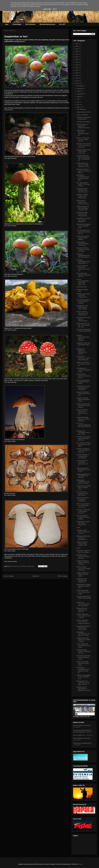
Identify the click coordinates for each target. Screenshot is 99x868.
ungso (78, 528)
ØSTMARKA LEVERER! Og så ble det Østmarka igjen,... (83, 178)
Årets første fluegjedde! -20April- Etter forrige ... (84, 331)
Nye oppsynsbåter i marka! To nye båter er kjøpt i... (83, 184)
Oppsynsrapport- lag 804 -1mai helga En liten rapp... (83, 325)
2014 (77, 76)
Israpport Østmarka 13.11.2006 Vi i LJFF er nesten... (84, 616)
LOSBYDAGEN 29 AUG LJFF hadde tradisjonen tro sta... (83, 165)
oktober (79, 91)
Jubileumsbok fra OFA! (83, 112)
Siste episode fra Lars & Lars (82, 725)
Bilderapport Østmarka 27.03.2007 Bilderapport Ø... (83, 538)
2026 (77, 44)
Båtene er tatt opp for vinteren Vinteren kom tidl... (83, 140)
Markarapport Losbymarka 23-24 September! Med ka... (83, 670)
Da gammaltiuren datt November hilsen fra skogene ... (83, 405)
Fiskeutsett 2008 (82, 287)
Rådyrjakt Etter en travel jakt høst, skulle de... (82, 610)
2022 (77, 54)
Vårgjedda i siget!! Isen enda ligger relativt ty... (83, 345)
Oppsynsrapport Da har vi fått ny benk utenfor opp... (84, 151)
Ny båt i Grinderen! (82, 115)
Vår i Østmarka (81, 109)
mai (78, 104)
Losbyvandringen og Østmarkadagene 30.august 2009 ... (83, 208)
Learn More (47, 9)
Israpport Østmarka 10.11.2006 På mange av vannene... (84, 622)
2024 (77, 49)
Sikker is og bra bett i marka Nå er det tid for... (83, 364)
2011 (77, 84)
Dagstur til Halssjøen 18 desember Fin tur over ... (83, 394)
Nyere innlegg (9, 576)
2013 (77, 78)
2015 (77, 73)
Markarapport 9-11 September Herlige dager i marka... (83, 683)
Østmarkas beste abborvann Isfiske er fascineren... (83, 557)
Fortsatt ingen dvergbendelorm (82, 743)
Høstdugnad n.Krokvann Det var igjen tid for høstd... (83, 634)
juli (78, 99)
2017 (77, 68)
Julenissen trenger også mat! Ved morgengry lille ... (82, 214)
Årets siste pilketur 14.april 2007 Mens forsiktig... (83, 517)
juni (78, 102)
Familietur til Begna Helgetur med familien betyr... (82, 196)
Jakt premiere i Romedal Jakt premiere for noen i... (84, 202)
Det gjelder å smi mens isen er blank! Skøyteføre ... (83, 220)
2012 (77, 81)
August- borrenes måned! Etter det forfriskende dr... (82, 313)
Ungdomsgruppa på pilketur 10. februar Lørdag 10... (83, 562)
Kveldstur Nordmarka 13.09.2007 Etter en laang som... (83, 450)
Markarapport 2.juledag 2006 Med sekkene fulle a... (84, 586)
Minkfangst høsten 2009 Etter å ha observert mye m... (83, 190)
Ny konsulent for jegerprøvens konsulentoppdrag (82, 731)
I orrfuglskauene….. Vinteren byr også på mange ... (84, 370)
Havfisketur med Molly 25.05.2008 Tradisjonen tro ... (83, 295)
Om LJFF (62, 24)
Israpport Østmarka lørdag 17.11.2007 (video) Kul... (83, 419)
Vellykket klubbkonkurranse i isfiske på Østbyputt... (83, 338)
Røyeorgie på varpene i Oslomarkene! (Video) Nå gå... (84, 628)
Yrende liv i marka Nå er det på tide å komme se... (83, 511)
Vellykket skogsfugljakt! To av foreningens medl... (84, 677)
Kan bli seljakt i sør (79, 735)
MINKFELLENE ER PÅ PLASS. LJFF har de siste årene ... (83, 145)
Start (7, 24)
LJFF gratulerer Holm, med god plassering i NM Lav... (84, 232)
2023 (77, 52)
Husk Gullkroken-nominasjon (82, 738)
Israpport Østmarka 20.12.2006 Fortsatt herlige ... (83, 592)
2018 (77, 65)
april (78, 107)
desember (80, 86)
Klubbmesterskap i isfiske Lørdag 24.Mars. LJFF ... (82, 544)
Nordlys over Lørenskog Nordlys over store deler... (83, 604)
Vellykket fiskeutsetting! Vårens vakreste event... (84, 488)
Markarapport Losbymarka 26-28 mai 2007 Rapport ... (83, 482)
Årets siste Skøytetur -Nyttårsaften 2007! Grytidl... (83, 382)
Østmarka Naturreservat (47, 24)
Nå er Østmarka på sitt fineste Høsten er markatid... (83, 301)
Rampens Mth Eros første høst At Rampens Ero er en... (82, 412)
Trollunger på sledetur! (83, 122)
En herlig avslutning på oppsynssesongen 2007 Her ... (83, 438)
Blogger (80, 864)
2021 (77, 57)
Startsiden (36, 576)
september (80, 94)
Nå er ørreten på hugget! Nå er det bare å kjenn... (82, 493)
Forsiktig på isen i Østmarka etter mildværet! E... (82, 580)
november (80, 88)
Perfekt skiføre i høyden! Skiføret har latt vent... (83, 376)
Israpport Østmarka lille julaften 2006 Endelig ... (84, 598)
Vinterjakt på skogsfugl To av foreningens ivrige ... (83, 226)
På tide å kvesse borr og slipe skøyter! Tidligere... (83, 238)
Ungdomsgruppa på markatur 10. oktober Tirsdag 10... (84, 640)
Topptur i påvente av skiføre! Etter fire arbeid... (83, 574)
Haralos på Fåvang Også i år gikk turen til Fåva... (83, 400)
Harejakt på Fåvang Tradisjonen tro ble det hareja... (83, 250)
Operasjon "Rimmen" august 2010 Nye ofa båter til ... (84, 171)
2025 (77, 46)
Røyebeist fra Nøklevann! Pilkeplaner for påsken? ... (82, 351)
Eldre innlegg (62, 576)
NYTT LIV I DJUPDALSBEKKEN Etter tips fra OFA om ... (84, 426)
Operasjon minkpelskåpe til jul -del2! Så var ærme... (83, 256)
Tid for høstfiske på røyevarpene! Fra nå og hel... (83, 646)
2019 (77, 62)
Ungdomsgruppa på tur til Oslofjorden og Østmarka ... (83, 476)
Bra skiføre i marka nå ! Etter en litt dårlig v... (84, 551)
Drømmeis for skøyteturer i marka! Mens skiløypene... (83, 358)
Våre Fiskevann (30, 24)
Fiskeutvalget (17, 24)
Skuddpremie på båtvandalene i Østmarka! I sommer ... (83, 689)
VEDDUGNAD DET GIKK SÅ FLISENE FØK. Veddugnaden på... (83, 158)
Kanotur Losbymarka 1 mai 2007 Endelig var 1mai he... (83, 505)
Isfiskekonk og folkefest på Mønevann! (84, 118)
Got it (55, 9)
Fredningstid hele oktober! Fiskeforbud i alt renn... (83, 275)
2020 (77, 60)
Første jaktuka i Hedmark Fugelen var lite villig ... (83, 244)
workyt (78, 548)
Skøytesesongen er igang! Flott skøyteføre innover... (83, 126)
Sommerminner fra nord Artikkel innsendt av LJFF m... (82, 463)
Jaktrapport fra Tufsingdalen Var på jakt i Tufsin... (83, 433)
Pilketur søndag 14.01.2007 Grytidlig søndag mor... (83, 568)
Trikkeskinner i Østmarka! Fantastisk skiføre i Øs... (83, 133)
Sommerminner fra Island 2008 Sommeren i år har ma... (83, 268)
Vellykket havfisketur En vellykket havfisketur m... (83, 499)
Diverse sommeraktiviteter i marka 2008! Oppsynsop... (83, 282)
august (79, 96)
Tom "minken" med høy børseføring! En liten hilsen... (84, 444)
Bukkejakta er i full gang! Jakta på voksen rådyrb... (82, 307)
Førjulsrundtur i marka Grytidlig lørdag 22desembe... (83, 388)
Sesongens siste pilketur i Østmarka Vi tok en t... (83, 532)
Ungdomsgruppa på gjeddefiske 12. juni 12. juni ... (83, 470)
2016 (77, 70)
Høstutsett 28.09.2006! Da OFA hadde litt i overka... (83, 657)
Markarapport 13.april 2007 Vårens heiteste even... (83, 523)
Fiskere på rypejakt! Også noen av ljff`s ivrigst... (83, 663)
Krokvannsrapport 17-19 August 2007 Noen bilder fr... (83, 456)
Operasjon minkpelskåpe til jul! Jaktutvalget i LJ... (83, 261)
